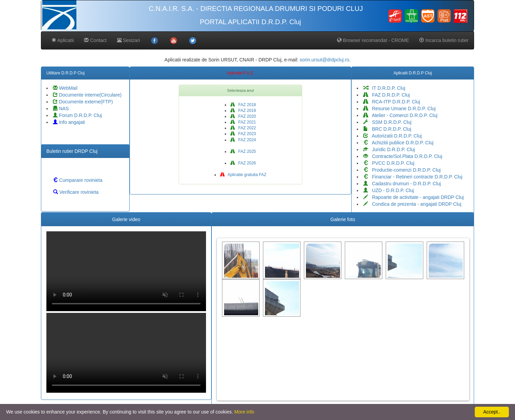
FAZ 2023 (243, 134)
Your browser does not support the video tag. (126, 271)
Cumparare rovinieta (78, 180)
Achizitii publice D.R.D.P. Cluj (398, 143)
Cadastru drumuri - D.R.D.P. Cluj (402, 184)
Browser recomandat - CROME (373, 40)
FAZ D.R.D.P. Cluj (387, 95)
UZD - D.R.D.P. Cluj (388, 190)
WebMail (65, 88)
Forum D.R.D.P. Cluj (77, 115)
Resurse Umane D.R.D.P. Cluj (399, 108)
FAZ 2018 (243, 105)
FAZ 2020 (243, 116)
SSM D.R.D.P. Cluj (387, 122)
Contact (95, 40)
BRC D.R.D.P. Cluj (387, 129)
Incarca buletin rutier (444, 40)
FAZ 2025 (243, 151)
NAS (61, 108)
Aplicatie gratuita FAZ (243, 175)
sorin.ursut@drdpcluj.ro (325, 60)
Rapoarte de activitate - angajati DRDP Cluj (414, 197)
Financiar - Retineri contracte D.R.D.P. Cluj (413, 177)
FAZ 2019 (243, 111)
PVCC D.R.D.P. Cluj (389, 163)
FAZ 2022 (243, 128)
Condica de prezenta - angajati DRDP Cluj (412, 204)
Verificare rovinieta (76, 192)
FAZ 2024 (243, 140)
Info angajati (69, 122)
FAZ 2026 (243, 163)
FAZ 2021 (243, 122)
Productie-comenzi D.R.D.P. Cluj (402, 170)
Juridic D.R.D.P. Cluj (389, 149)
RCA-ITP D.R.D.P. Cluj (392, 102)
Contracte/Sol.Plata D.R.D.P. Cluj (403, 156)
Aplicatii (63, 40)
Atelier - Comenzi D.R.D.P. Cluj (400, 115)
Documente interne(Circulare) (87, 95)
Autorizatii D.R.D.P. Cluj (393, 136)
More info (244, 412)
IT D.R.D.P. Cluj (384, 88)
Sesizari (129, 40)
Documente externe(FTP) (83, 102)
